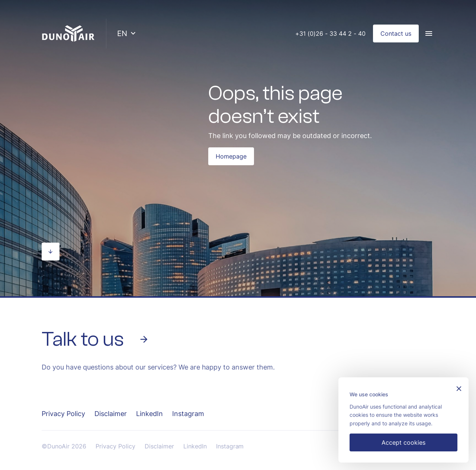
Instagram (188, 414)
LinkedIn (149, 414)
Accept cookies (403, 442)
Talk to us (95, 339)
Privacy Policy (63, 414)
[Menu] (429, 33)
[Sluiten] (459, 389)
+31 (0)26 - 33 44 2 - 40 (330, 33)
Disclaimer (111, 414)
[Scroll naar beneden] (51, 252)
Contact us (396, 33)
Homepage (231, 156)
